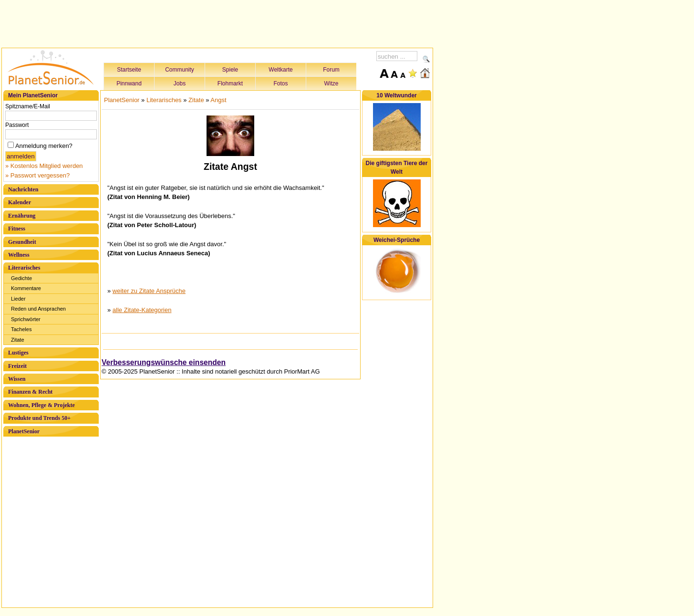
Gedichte (21, 278)
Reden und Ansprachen (38, 309)
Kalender (20, 202)
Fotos (280, 84)
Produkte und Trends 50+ (39, 418)
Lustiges (18, 353)
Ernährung (22, 216)
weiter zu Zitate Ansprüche (149, 291)
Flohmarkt (230, 84)
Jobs (180, 84)
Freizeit (17, 366)
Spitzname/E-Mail (28, 106)
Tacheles (21, 329)
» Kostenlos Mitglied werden (44, 166)
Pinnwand (129, 84)
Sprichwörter (26, 319)
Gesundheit (22, 242)
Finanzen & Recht (30, 392)
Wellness (19, 255)
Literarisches (24, 268)
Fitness (17, 229)
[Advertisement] (218, 22)
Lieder (18, 299)
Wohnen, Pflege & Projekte (41, 405)
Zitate (18, 340)
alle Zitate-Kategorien (142, 310)
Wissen (17, 379)
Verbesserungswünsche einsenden (164, 362)
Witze (331, 84)
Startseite (129, 70)
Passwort (17, 125)
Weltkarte (280, 70)
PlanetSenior (24, 431)
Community (180, 70)
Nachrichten (23, 189)
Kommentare (26, 288)
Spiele (230, 70)
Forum (331, 70)
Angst (218, 100)
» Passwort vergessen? (37, 175)
